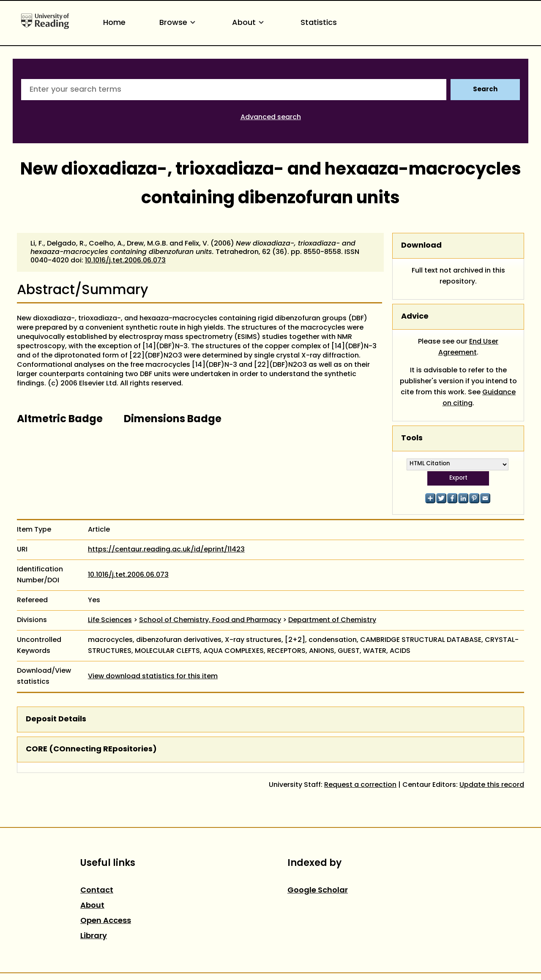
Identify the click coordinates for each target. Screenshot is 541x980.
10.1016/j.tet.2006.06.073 (125, 261)
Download (421, 246)
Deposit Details (56, 719)
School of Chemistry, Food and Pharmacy (210, 620)
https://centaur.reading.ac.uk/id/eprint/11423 (166, 550)
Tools (412, 438)
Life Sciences (110, 620)
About (249, 23)
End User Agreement (469, 347)
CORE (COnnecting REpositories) (91, 749)
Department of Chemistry (332, 620)
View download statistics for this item (153, 677)
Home (114, 23)
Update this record (492, 785)
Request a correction (360, 785)
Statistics (319, 23)
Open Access (106, 921)
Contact (97, 891)
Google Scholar (318, 891)
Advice (415, 317)
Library (94, 936)
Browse (179, 23)
